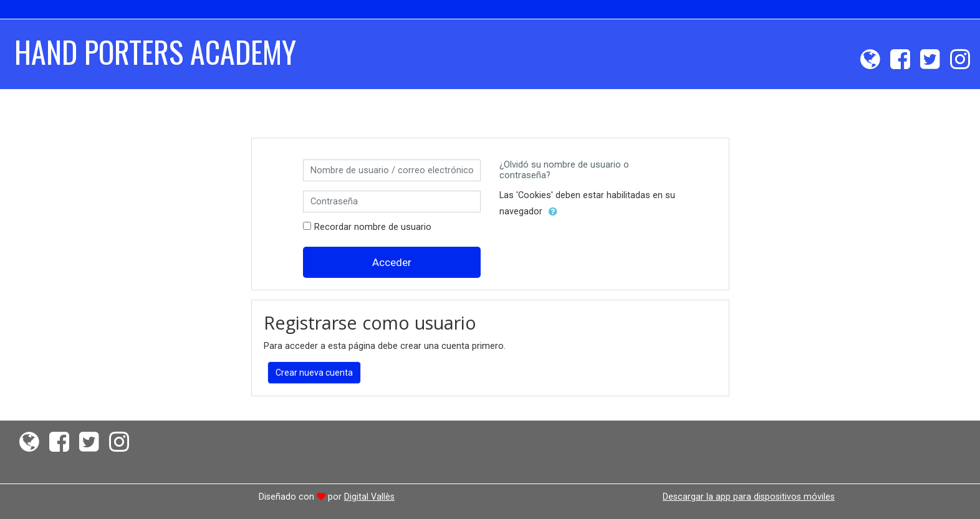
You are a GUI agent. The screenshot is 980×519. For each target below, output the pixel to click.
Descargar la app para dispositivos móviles (749, 497)
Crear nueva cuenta (314, 373)
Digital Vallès (369, 497)
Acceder (392, 262)
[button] (553, 212)
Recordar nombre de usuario (373, 227)
